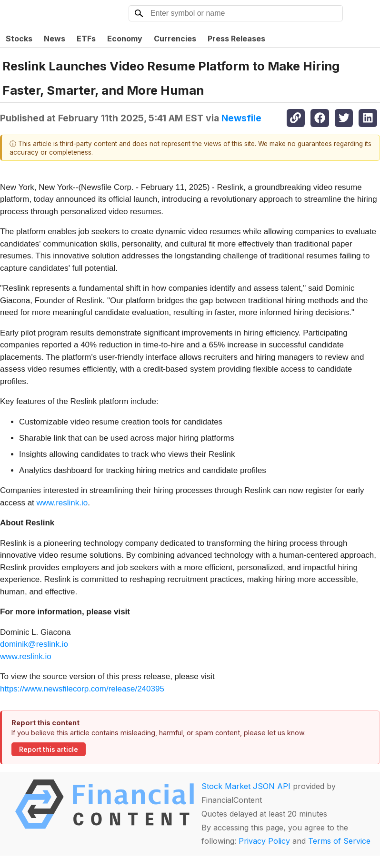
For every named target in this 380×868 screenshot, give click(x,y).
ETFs (86, 39)
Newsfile (241, 118)
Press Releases (236, 39)
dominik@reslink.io (34, 644)
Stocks (19, 39)
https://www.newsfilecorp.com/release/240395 (82, 689)
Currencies (175, 39)
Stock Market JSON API (246, 786)
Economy (125, 39)
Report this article (49, 750)
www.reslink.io (62, 503)
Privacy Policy (264, 841)
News (55, 39)
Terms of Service (339, 841)
